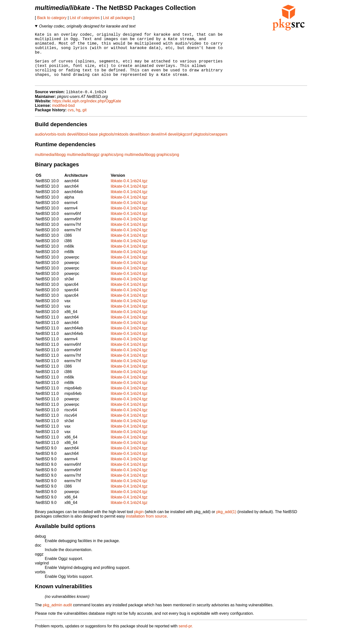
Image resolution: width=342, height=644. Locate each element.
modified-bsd (63, 117)
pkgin (139, 523)
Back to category (52, 18)
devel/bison (139, 146)
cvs (71, 122)
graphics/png (112, 166)
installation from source (146, 528)
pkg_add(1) (226, 523)
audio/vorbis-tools (50, 146)
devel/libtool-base (83, 146)
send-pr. (186, 638)
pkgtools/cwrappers (210, 146)
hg (78, 122)
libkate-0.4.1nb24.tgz (129, 192)
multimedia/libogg (50, 166)
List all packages (118, 18)
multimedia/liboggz (83, 166)
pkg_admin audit (57, 617)
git (85, 122)
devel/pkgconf (180, 146)
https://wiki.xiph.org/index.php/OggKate (87, 113)
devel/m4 (159, 146)
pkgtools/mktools (114, 146)
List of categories (85, 18)
